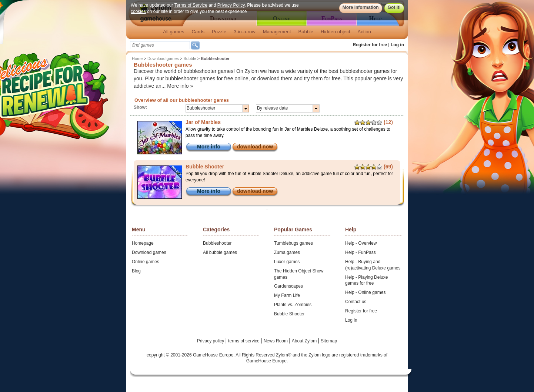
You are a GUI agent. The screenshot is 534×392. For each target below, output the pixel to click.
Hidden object (336, 32)
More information (361, 7)
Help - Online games (365, 292)
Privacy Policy (231, 5)
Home (137, 58)
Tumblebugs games (293, 243)
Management (277, 32)
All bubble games (220, 252)
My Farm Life (287, 295)
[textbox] (160, 45)
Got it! (394, 7)
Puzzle (219, 32)
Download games (163, 58)
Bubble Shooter (289, 314)
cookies (138, 11)
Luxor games (287, 262)
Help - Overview (361, 243)
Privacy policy (211, 341)
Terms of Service (191, 5)
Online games (146, 262)
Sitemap (329, 341)
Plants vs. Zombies (293, 305)
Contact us (356, 302)
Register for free (370, 45)
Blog (136, 271)
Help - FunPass (361, 252)
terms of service (244, 341)
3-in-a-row (245, 32)
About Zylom (305, 341)
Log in (397, 45)
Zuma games (287, 252)
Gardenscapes (288, 286)
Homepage (143, 243)
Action (364, 32)
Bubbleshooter (217, 243)
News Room (276, 341)
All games (173, 32)
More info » (180, 86)
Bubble (306, 32)
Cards (198, 32)
